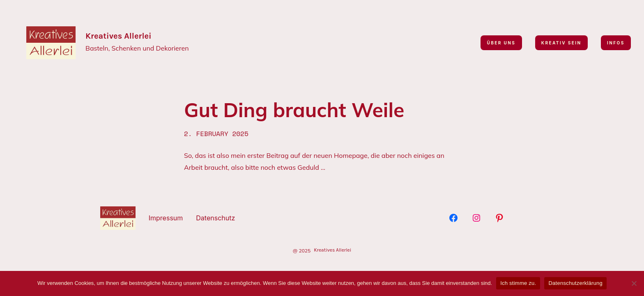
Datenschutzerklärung (575, 283)
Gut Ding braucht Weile (294, 110)
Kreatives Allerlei (118, 36)
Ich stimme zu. (518, 283)
